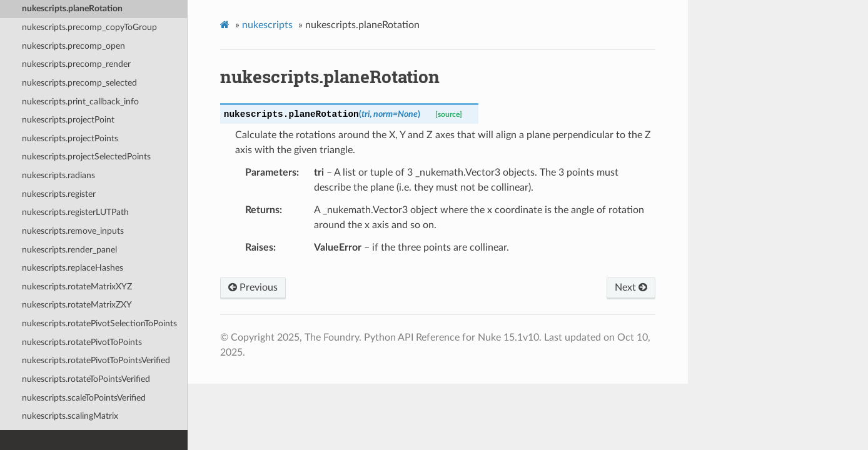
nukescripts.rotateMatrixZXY (77, 305)
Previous (253, 287)
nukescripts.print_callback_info (80, 102)
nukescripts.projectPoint (68, 120)
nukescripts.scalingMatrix (70, 416)
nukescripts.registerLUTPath (75, 212)
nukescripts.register (59, 194)
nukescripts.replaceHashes (73, 268)
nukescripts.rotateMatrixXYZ (77, 287)
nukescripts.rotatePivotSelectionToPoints (99, 323)
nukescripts (267, 25)
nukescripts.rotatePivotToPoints (82, 342)
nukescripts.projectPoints (70, 138)
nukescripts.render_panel (69, 250)
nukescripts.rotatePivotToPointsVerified (96, 360)
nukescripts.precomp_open (73, 46)
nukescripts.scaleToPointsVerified (84, 398)
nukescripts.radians (58, 175)
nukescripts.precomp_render (76, 64)
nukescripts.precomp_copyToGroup (89, 27)
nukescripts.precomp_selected (79, 83)
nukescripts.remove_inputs (73, 231)
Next (631, 287)
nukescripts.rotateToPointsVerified (86, 379)
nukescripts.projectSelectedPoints (86, 157)
